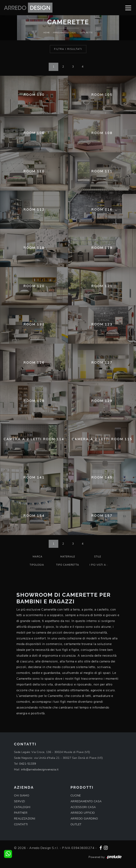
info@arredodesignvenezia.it (40, 770)
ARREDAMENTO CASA (86, 801)
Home (47, 33)
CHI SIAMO (22, 796)
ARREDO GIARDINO (84, 819)
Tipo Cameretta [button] (68, 565)
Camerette (86, 33)
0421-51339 (28, 764)
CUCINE (76, 796)
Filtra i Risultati (68, 49)
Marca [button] (38, 557)
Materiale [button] (68, 557)
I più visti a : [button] (99, 565)
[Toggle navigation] (128, 8)
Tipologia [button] (37, 565)
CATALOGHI (22, 807)
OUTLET (76, 824)
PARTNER (21, 813)
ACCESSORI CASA (83, 807)
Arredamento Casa (64, 33)
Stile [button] (98, 557)
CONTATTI (21, 824)
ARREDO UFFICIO (83, 813)
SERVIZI (20, 801)
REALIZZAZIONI (25, 819)
